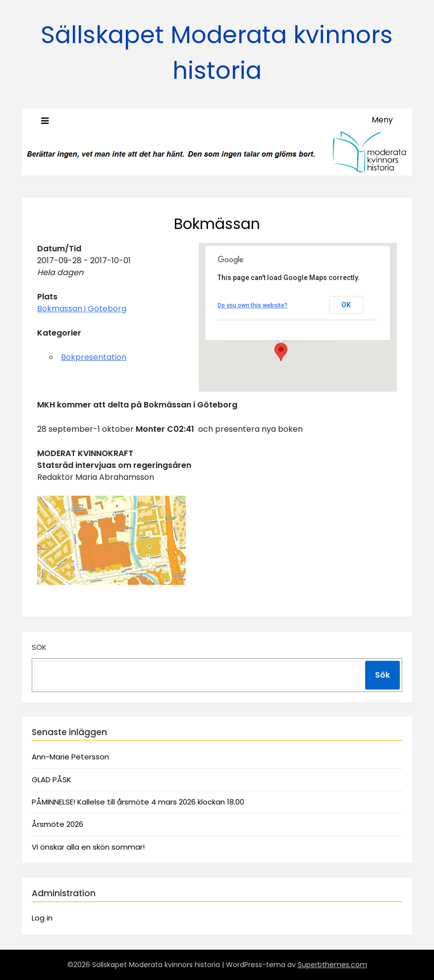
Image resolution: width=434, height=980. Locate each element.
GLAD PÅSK (52, 779)
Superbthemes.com (332, 965)
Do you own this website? (252, 305)
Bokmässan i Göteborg (82, 309)
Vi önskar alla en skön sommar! (88, 847)
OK (346, 305)
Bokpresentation (94, 357)
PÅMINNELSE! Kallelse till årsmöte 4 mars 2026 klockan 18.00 (138, 802)
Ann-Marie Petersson (70, 757)
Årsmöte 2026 (57, 824)
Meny (382, 120)
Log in (42, 918)
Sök (39, 647)
